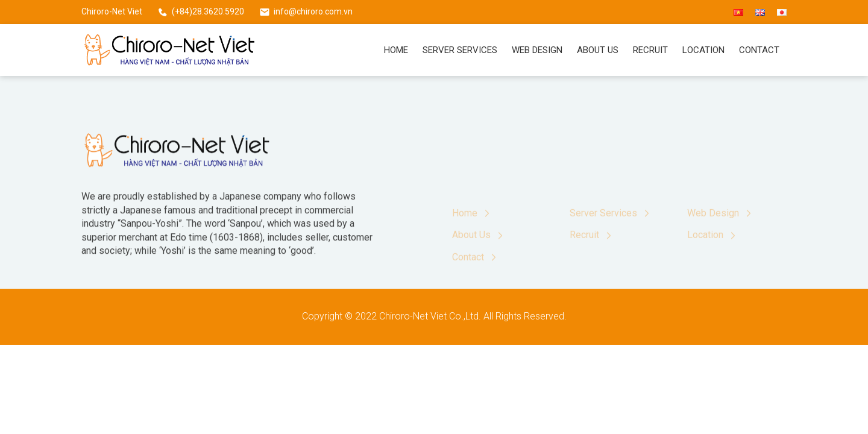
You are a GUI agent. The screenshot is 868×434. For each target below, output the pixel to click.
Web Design (537, 50)
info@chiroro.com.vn (313, 11)
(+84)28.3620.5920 (208, 11)
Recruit (650, 50)
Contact (759, 50)
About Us (598, 50)
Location (703, 50)
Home (396, 50)
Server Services (460, 50)
